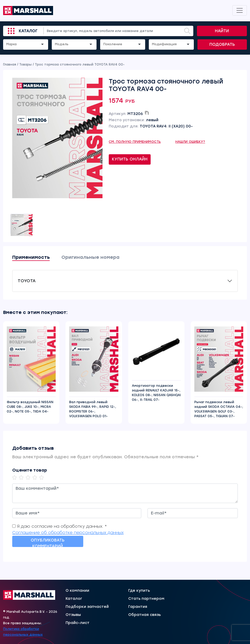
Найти (222, 31)
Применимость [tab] (31, 257)
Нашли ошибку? (190, 142)
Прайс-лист (78, 623)
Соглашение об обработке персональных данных (68, 533)
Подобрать (222, 44)
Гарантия (138, 607)
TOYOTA (27, 281)
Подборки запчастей (87, 607)
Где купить (139, 591)
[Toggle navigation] (240, 10)
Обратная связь (145, 615)
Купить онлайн (130, 159)
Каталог (28, 31)
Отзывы (73, 615)
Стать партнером (146, 599)
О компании (77, 591)
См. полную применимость (135, 142)
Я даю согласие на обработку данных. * (62, 526)
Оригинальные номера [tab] (90, 257)
